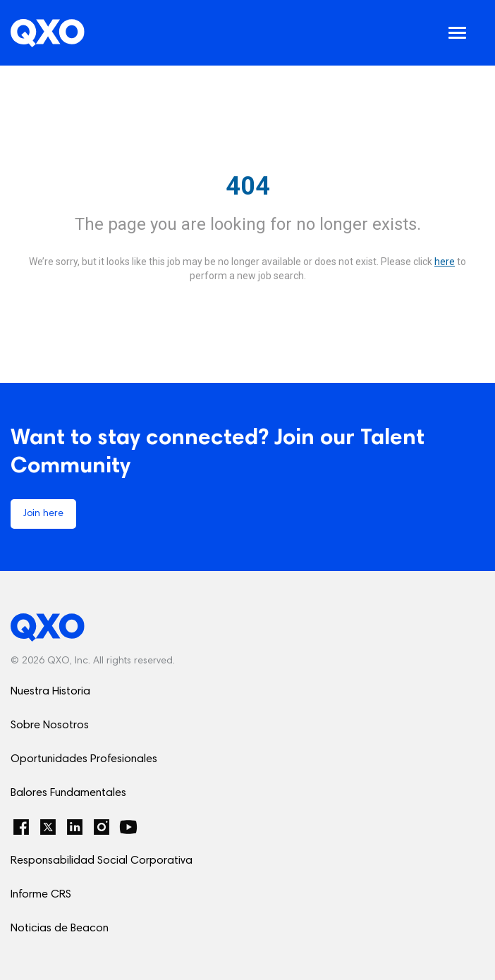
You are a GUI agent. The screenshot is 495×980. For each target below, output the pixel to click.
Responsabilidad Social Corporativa (102, 861)
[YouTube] (128, 827)
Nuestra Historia (50, 692)
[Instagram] (102, 827)
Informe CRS (41, 895)
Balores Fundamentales (68, 793)
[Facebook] (21, 827)
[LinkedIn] (75, 827)
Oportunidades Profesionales (84, 759)
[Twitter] (48, 827)
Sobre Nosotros (50, 725)
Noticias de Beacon (60, 929)
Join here (43, 514)
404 (248, 186)
